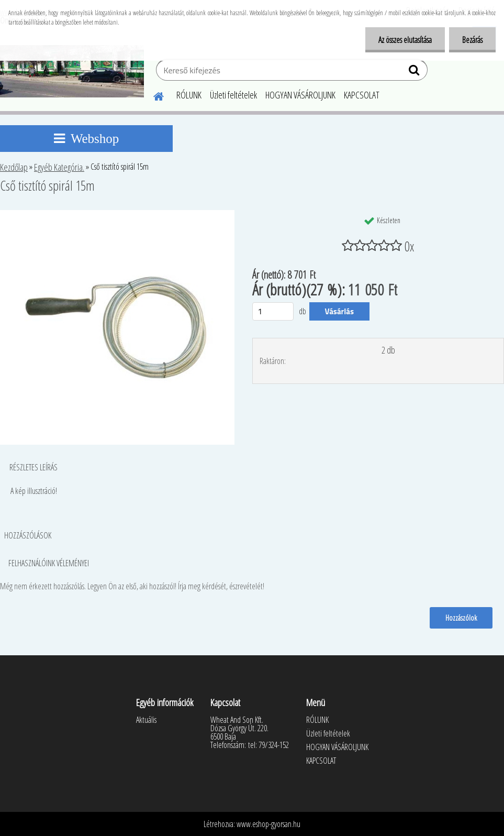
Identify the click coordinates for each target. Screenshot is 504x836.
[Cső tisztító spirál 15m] (117, 214)
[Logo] (72, 71)
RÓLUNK (189, 95)
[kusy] (273, 311)
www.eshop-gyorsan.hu (268, 824)
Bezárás (472, 40)
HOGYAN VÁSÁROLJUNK (300, 95)
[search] (415, 72)
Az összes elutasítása (405, 40)
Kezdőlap (14, 167)
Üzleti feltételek (233, 95)
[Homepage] (152, 95)
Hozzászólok (461, 618)
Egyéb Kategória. (59, 167)
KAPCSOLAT (362, 95)
